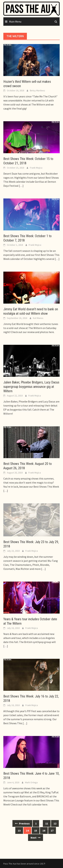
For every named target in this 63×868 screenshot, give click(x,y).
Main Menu (15, 22)
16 (44, 830)
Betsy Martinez (37, 90)
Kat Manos (38, 318)
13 (19, 830)
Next (36, 838)
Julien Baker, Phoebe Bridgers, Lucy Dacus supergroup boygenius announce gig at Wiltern (31, 387)
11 (47, 823)
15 (36, 830)
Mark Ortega (31, 782)
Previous (22, 823)
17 (52, 830)
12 (55, 823)
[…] (21, 186)
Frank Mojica (36, 168)
